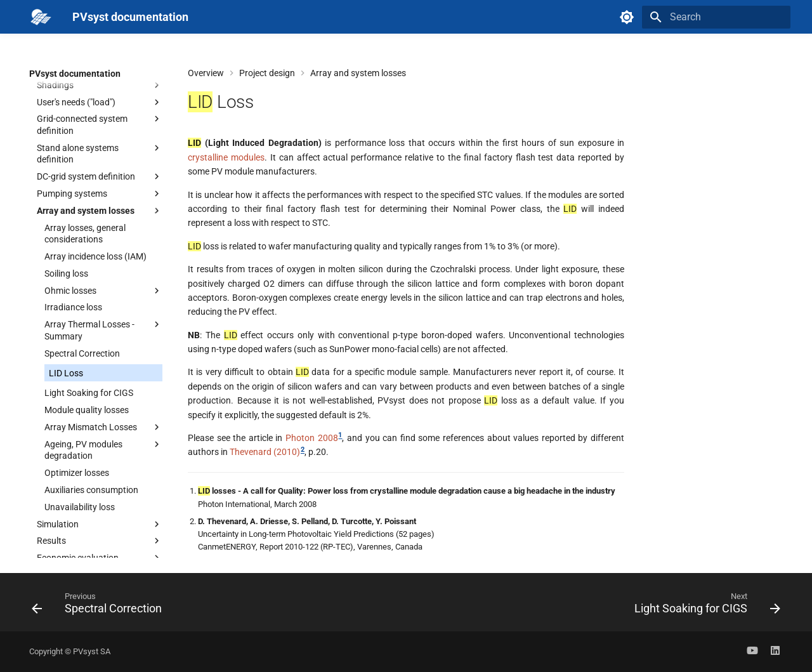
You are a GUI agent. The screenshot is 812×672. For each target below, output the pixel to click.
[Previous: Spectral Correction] (100, 606)
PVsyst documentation (75, 74)
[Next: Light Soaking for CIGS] (704, 606)
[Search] (716, 17)
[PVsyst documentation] (41, 17)
